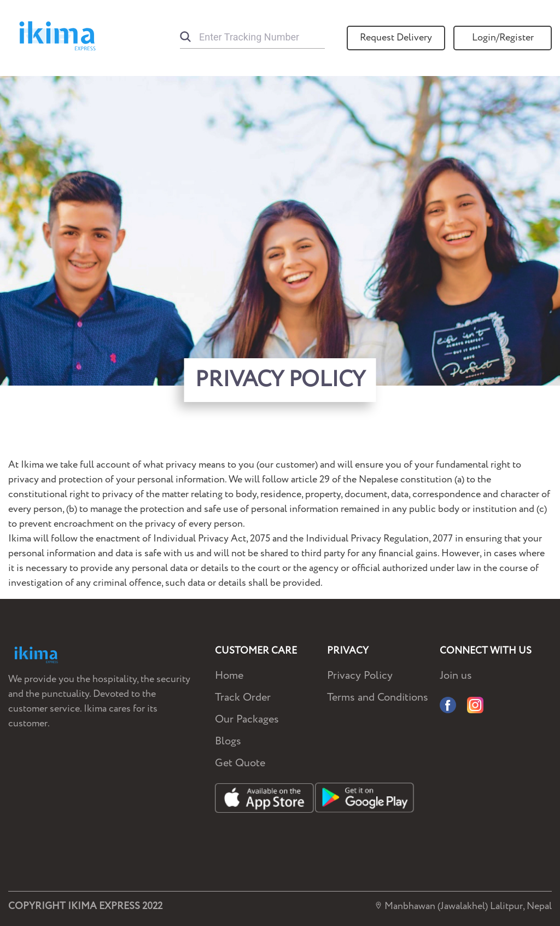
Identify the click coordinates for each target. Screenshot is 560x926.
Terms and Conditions (378, 698)
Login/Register (503, 38)
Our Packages (247, 720)
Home (229, 676)
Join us (456, 676)
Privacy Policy (360, 676)
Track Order (243, 698)
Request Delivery (396, 38)
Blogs (228, 741)
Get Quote (240, 763)
